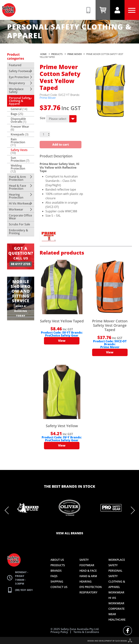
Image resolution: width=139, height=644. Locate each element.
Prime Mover (48, 98)
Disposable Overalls (18, 120)
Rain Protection (18, 141)
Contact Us (59, 587)
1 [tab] (42, 525)
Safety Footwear (20, 71)
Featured (15, 65)
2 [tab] (48, 525)
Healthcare (117, 620)
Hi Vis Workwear (20, 203)
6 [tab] (69, 525)
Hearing (86, 581)
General (16, 109)
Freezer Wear (20, 127)
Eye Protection (19, 77)
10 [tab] (91, 525)
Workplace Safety (16, 90)
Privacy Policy (59, 632)
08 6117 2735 (21, 264)
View (62, 341)
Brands (56, 571)
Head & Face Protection (17, 187)
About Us (57, 560)
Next (131, 510)
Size (43, 118)
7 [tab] (75, 525)
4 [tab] (59, 525)
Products (58, 565)
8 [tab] (80, 525)
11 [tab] (97, 525)
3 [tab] (53, 525)
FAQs (54, 576)
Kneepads (17, 134)
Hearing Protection (16, 196)
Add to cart (61, 145)
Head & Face (88, 571)
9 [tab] (86, 525)
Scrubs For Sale (19, 224)
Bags (14, 114)
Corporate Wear (116, 611)
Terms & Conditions (86, 632)
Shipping (57, 581)
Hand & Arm (88, 576)
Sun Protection (18, 159)
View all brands (70, 533)
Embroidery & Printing (18, 232)
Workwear (16, 209)
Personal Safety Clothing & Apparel (20, 101)
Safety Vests (19, 150)
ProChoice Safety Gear (62, 336)
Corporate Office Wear (20, 217)
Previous (9, 510)
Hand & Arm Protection (17, 178)
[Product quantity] (45, 134)
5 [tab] (64, 525)
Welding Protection (18, 167)
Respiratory (17, 83)
